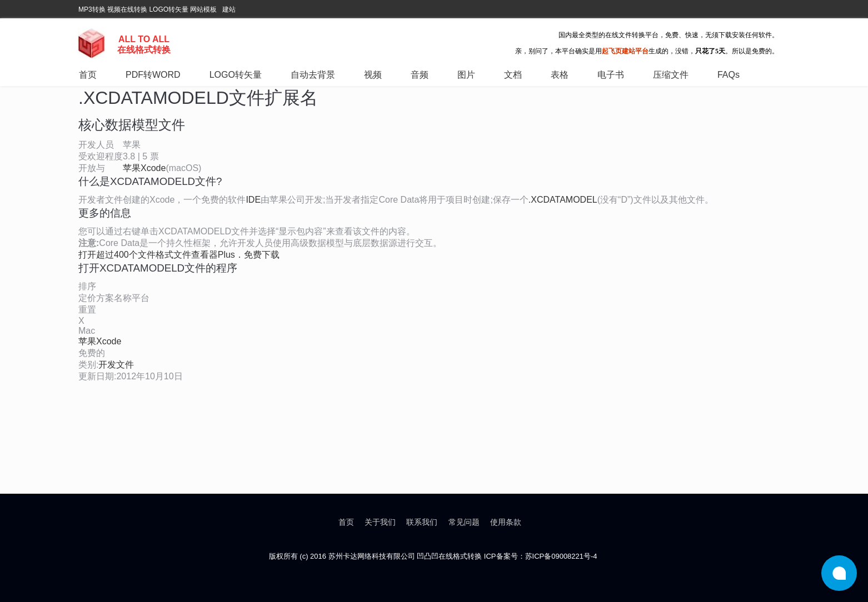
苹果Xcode (144, 168)
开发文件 (116, 365)
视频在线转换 (127, 9)
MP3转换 (92, 9)
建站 (229, 9)
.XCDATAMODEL (563, 200)
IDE (253, 200)
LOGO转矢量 (169, 9)
